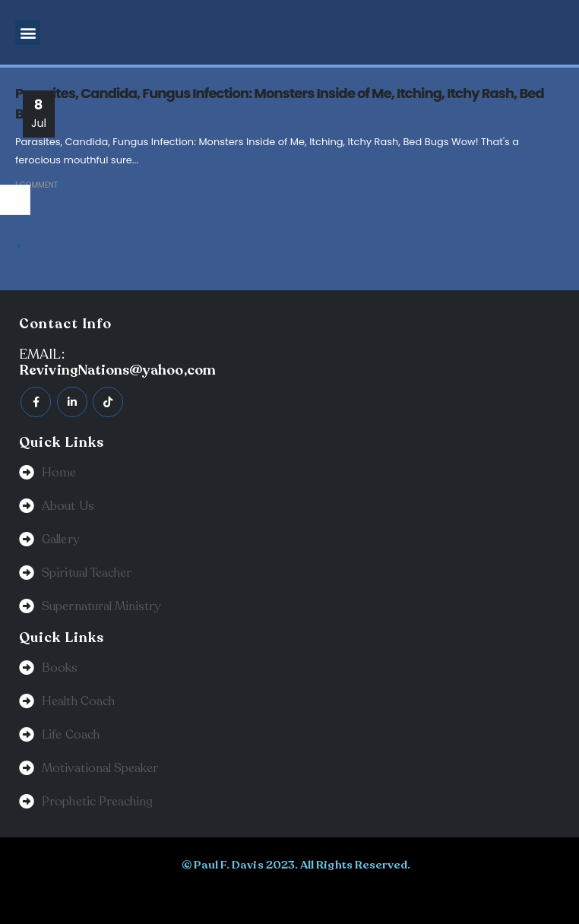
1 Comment (36, 185)
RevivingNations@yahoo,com (117, 370)
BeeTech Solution (259, 896)
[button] (28, 32)
